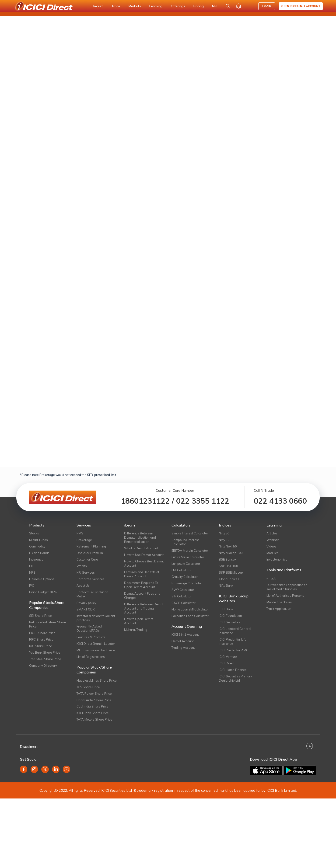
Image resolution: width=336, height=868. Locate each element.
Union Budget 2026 (43, 592)
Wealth (82, 566)
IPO (32, 586)
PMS (80, 533)
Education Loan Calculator (190, 616)
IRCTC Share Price (42, 633)
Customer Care (87, 559)
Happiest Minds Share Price (97, 680)
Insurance (36, 559)
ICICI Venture (228, 657)
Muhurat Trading (136, 630)
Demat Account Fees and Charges (142, 596)
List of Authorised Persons (285, 596)
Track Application (279, 609)
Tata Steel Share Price (45, 659)
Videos (271, 546)
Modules (273, 553)
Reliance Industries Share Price (48, 624)
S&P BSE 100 (228, 566)
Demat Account (183, 641)
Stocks (34, 533)
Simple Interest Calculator (190, 533)
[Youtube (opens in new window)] (66, 769)
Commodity (37, 546)
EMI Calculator (182, 570)
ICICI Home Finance (233, 670)
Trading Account (183, 648)
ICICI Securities (229, 622)
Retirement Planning (91, 546)
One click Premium (90, 553)
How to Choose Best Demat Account (144, 563)
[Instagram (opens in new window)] (34, 769)
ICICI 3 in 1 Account (185, 634)
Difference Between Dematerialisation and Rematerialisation (140, 537)
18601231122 (145, 501)
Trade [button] (116, 6)
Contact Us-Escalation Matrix (92, 594)
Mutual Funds (38, 540)
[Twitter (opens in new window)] (45, 769)
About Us (83, 586)
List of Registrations (91, 657)
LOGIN (267, 6)
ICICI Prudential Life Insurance (233, 641)
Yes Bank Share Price (45, 652)
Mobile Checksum (279, 602)
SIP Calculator (182, 596)
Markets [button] (135, 6)
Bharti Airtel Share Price (94, 700)
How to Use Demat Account (144, 555)
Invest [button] (98, 6)
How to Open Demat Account (139, 621)
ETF (32, 566)
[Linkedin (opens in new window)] (56, 769)
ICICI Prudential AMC (234, 650)
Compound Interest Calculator (185, 542)
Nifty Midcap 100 (231, 553)
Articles (272, 533)
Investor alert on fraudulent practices (96, 618)
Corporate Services (91, 579)
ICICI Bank (226, 609)
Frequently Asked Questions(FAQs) (89, 628)
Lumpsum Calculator (186, 564)
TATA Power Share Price (94, 694)
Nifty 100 (225, 540)
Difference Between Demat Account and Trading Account (144, 608)
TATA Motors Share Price (94, 719)
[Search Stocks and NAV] (228, 6)
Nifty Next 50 (228, 546)
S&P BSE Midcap (231, 572)
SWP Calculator (183, 590)
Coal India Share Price (93, 706)
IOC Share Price (41, 646)
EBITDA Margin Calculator (190, 551)
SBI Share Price (40, 616)
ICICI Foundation (230, 616)
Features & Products (91, 637)
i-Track (271, 578)
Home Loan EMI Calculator (190, 609)
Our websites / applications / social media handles (287, 587)
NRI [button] (215, 6)
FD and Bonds (39, 553)
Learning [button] (156, 6)
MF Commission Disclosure (96, 650)
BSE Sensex (228, 559)
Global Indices (229, 579)
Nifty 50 (224, 533)
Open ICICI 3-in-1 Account (301, 6)
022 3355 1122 (203, 501)
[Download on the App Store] (266, 770)
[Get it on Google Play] (300, 770)
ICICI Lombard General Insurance (235, 631)
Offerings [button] (178, 6)
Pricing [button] (199, 6)
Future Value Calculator (188, 557)
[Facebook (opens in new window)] (24, 769)
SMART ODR (86, 609)
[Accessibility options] (249, 6)
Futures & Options (42, 579)
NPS (32, 572)
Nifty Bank (226, 586)
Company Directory (43, 666)
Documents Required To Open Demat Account (141, 585)
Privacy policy (86, 603)
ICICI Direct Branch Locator (96, 644)
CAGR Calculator (184, 603)
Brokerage (84, 540)
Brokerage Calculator (187, 583)
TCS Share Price (88, 687)
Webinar (273, 540)
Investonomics (277, 559)
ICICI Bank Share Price (93, 713)
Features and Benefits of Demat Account (142, 574)
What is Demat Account (141, 548)
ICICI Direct (227, 663)
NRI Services (86, 572)
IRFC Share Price (41, 639)
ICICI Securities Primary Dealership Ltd (235, 678)
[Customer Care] (238, 6)
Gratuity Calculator (185, 577)
